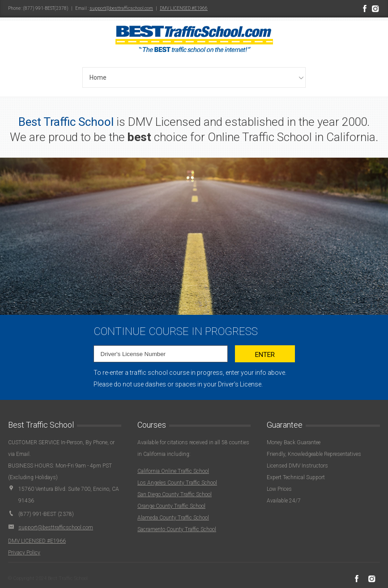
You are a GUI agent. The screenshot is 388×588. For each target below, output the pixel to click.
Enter (265, 355)
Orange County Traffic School (171, 506)
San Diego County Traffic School (175, 494)
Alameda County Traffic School (173, 518)
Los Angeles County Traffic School (177, 483)
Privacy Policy (24, 553)
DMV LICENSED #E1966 (184, 8)
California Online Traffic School (173, 471)
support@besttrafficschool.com (121, 8)
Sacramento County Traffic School (177, 529)
